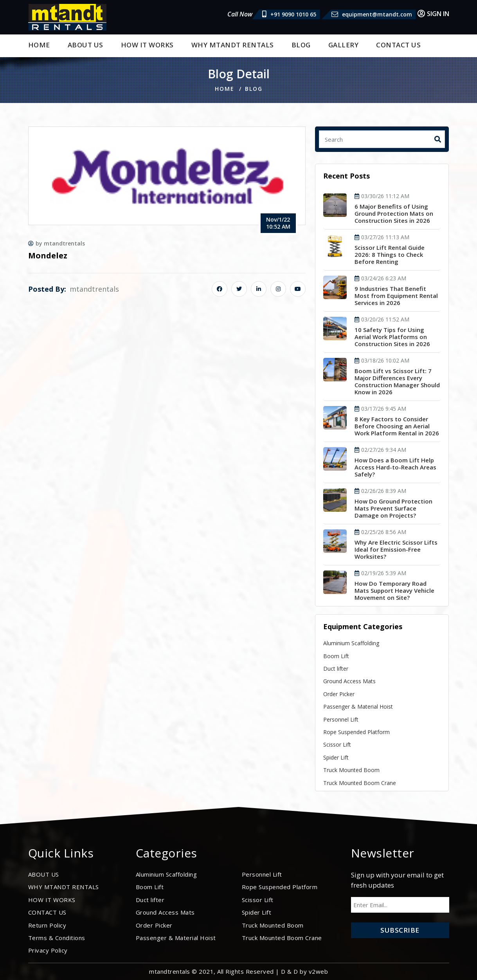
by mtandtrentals (57, 244)
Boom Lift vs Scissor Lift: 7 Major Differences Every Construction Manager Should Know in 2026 (397, 381)
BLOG (301, 45)
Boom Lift (336, 656)
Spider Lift (336, 757)
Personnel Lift (341, 719)
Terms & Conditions (57, 938)
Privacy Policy (48, 950)
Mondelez (48, 255)
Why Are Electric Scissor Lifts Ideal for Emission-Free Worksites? (396, 549)
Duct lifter (336, 669)
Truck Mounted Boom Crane (360, 783)
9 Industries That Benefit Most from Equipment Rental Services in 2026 (396, 296)
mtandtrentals (94, 289)
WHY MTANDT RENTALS (233, 45)
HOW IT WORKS (147, 45)
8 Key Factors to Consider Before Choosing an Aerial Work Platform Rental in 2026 (397, 426)
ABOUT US (85, 45)
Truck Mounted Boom (351, 770)
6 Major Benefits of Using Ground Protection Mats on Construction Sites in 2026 (394, 213)
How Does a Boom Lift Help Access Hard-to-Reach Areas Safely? (395, 467)
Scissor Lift (337, 744)
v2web (319, 971)
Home (39, 45)
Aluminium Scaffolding (351, 643)
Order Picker (339, 694)
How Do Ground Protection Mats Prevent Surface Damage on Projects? (393, 508)
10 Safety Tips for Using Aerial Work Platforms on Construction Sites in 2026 (392, 337)
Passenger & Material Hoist (358, 707)
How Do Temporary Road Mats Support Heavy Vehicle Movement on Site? (394, 590)
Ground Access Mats (349, 681)
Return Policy (47, 925)
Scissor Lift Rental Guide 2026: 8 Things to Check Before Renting (390, 254)
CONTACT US (398, 45)
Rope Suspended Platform (356, 732)
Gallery (344, 45)
